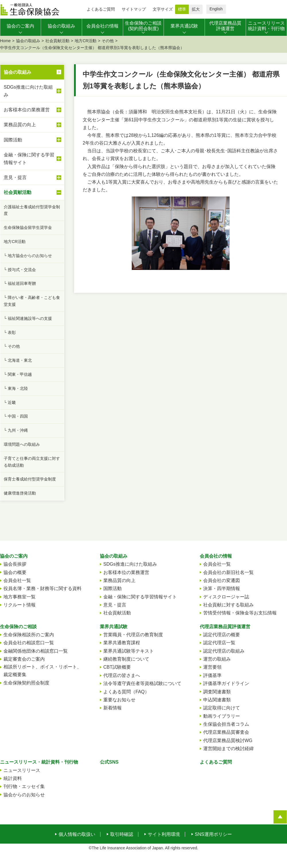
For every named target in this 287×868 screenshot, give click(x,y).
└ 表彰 (10, 332)
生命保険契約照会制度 (26, 683)
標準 (182, 9)
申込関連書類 (217, 700)
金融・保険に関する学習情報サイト (32, 159)
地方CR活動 (86, 41)
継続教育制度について (126, 659)
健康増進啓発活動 (20, 493)
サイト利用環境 (164, 834)
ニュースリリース (22, 770)
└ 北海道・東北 (18, 360)
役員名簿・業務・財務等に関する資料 (42, 588)
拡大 (196, 9)
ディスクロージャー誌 (226, 597)
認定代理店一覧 (219, 643)
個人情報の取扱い (77, 834)
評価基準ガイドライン (226, 683)
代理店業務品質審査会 (226, 732)
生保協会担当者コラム (226, 724)
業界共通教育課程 (122, 643)
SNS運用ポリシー (213, 834)
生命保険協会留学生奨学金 (28, 227)
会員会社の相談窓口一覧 (29, 643)
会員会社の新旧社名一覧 (228, 572)
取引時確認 (122, 834)
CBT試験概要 (117, 667)
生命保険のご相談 (18, 627)
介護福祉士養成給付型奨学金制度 (32, 210)
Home (5, 41)
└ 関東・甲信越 (18, 374)
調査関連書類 (217, 692)
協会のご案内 (14, 556)
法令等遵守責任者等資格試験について (142, 683)
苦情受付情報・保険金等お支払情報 (240, 613)
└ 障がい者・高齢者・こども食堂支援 (32, 301)
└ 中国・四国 (16, 416)
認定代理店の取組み (224, 651)
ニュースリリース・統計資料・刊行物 (39, 762)
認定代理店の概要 (222, 635)
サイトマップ (134, 9)
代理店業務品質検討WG (228, 740)
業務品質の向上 (32, 125)
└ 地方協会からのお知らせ (28, 256)
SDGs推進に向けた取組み (32, 91)
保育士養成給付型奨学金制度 (30, 479)
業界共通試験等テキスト (129, 651)
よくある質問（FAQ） (126, 692)
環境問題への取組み (22, 444)
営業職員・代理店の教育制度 (133, 635)
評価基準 (212, 675)
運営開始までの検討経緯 (228, 749)
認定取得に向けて (222, 708)
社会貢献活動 (57, 41)
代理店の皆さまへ (122, 675)
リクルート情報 (20, 605)
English (216, 9)
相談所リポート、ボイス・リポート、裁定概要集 (42, 671)
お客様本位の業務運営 (32, 110)
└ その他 (12, 346)
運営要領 (212, 667)
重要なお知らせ (119, 700)
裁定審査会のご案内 (24, 659)
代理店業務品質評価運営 (225, 627)
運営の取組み (217, 659)
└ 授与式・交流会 (20, 270)
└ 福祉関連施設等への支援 (28, 318)
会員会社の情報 (216, 556)
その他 (108, 41)
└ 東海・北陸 (16, 388)
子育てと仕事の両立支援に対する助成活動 (32, 462)
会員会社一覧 (17, 580)
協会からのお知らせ (24, 795)
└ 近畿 (10, 402)
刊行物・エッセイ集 (24, 786)
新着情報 (113, 708)
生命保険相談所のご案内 (29, 635)
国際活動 (32, 140)
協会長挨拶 (15, 564)
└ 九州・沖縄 (16, 430)
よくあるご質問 (101, 9)
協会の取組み (28, 41)
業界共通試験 (114, 627)
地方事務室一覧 (20, 597)
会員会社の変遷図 (222, 580)
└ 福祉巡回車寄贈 (20, 283)
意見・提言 (32, 178)
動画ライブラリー (222, 716)
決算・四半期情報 (222, 588)
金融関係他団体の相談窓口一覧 (36, 651)
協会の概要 (15, 572)
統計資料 (13, 778)
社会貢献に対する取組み (228, 605)
